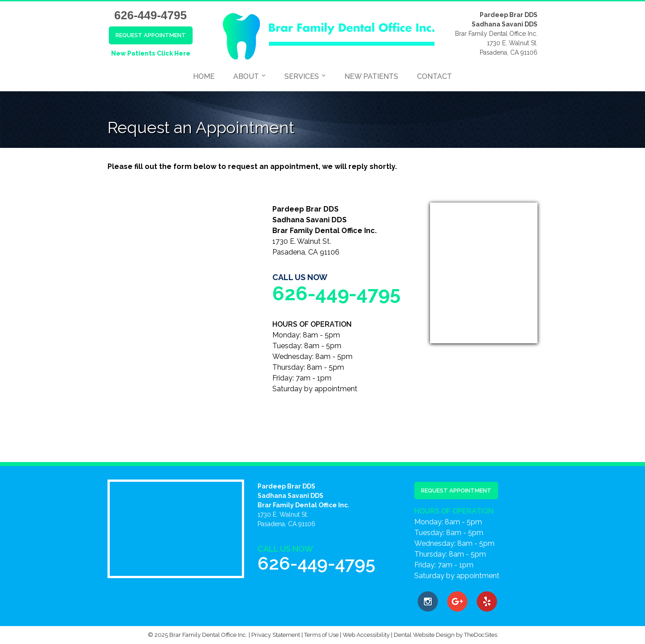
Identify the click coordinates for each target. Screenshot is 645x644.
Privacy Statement (276, 635)
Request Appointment (151, 35)
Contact (434, 76)
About (246, 76)
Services (302, 76)
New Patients (371, 76)
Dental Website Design (424, 635)
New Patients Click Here (151, 53)
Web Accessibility (366, 635)
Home (204, 76)
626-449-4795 (150, 15)
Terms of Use (321, 635)
